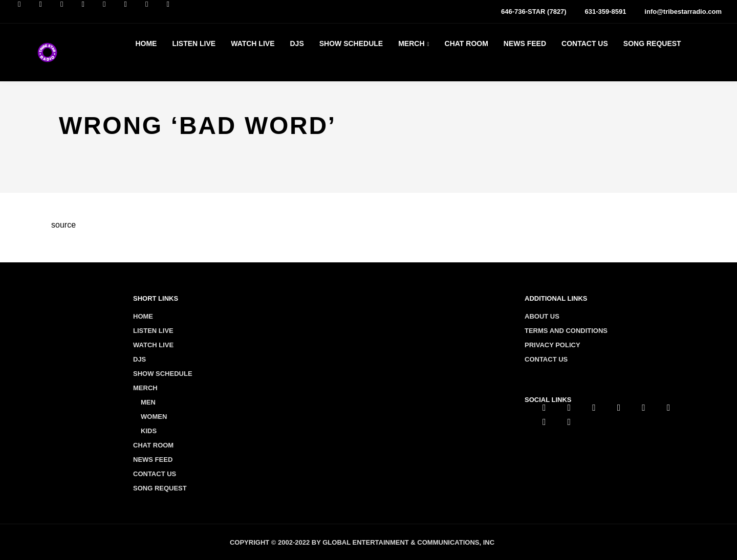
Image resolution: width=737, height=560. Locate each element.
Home (146, 43)
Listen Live (194, 43)
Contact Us (585, 43)
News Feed (525, 43)
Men (148, 402)
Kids (149, 431)
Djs (297, 43)
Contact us (546, 359)
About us (542, 316)
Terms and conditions (566, 331)
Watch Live (253, 43)
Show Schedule (351, 43)
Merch (411, 43)
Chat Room (467, 43)
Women (154, 417)
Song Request (652, 43)
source (63, 225)
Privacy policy (552, 345)
